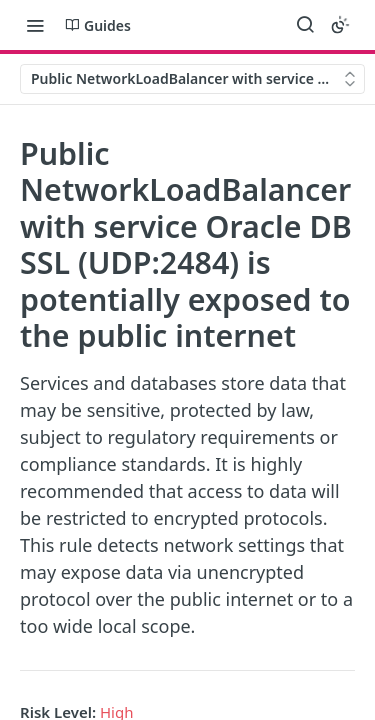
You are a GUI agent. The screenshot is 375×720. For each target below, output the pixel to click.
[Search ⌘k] (305, 25)
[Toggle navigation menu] (35, 25)
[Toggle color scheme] (340, 25)
